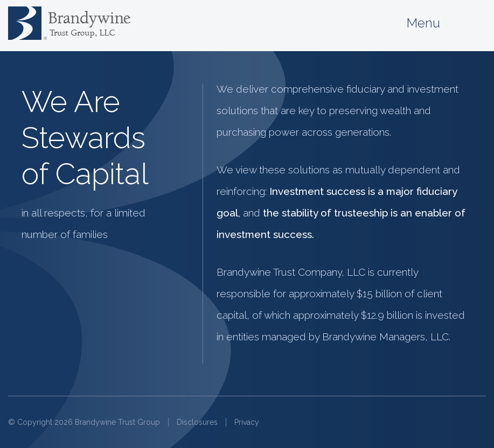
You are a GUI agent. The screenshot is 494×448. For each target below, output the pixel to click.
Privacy (247, 422)
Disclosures (197, 422)
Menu (446, 23)
